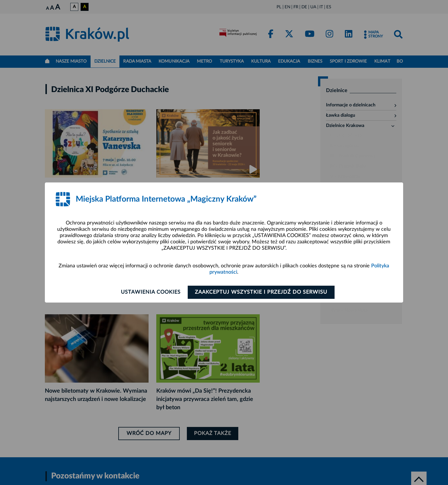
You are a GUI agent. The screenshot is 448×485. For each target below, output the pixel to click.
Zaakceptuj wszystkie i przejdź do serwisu (262, 292)
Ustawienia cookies (150, 292)
